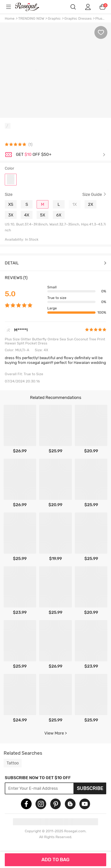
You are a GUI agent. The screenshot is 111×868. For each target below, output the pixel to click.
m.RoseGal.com (31, 7)
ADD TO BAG (55, 860)
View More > (56, 733)
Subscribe (90, 788)
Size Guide (92, 194)
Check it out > (61, 155)
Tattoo (13, 763)
